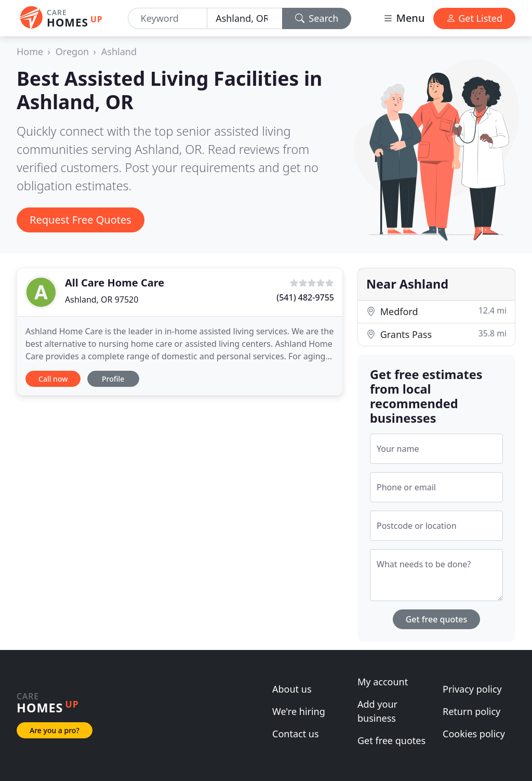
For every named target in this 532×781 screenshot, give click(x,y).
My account (383, 682)
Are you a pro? (55, 730)
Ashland (119, 51)
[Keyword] (168, 18)
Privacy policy (472, 689)
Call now (53, 379)
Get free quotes (437, 619)
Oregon (72, 51)
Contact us (296, 734)
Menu (404, 18)
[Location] (245, 18)
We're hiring (299, 711)
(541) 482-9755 (305, 297)
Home (30, 51)
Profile (113, 379)
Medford (436, 311)
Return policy (471, 711)
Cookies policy (474, 734)
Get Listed (474, 18)
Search (317, 18)
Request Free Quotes (81, 220)
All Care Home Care (115, 283)
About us (292, 689)
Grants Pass (436, 334)
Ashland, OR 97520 (102, 300)
